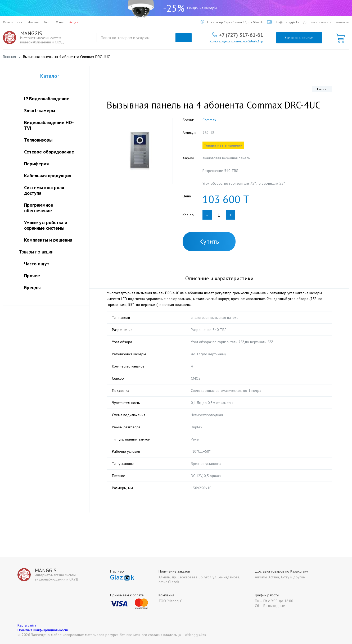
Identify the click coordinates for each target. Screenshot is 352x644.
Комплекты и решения (48, 240)
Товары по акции (36, 252)
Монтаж (33, 22)
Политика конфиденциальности (43, 630)
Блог (47, 22)
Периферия (36, 164)
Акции (74, 22)
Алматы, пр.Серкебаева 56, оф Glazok (232, 22)
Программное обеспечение (39, 208)
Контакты (342, 22)
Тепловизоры (38, 140)
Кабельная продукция (48, 176)
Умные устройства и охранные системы (46, 225)
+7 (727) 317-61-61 (241, 35)
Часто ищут (37, 264)
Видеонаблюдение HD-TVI (49, 125)
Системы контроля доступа (44, 190)
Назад (322, 89)
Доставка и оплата (317, 22)
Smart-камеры (40, 110)
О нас (60, 22)
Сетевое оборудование (49, 152)
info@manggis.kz (283, 22)
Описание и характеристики (219, 278)
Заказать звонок (299, 37)
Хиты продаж (13, 22)
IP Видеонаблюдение (47, 99)
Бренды (32, 287)
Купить (209, 241)
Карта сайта (27, 625)
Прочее (32, 276)
